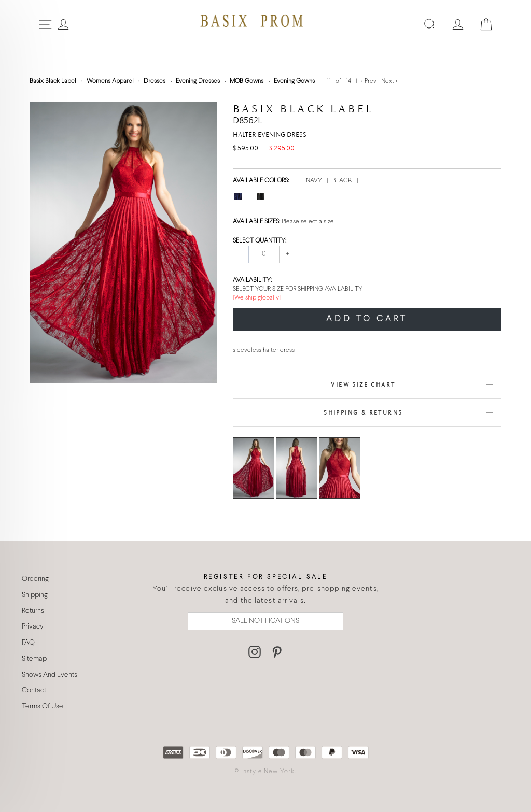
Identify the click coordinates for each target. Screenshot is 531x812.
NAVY (315, 181)
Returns (33, 611)
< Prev (370, 81)
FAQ (28, 643)
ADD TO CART (367, 319)
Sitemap (34, 659)
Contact (34, 690)
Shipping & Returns (363, 412)
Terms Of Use (43, 707)
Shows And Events (50, 675)
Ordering (35, 579)
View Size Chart (363, 384)
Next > (389, 81)
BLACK (343, 181)
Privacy (33, 627)
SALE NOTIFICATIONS (265, 621)
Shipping (35, 595)
